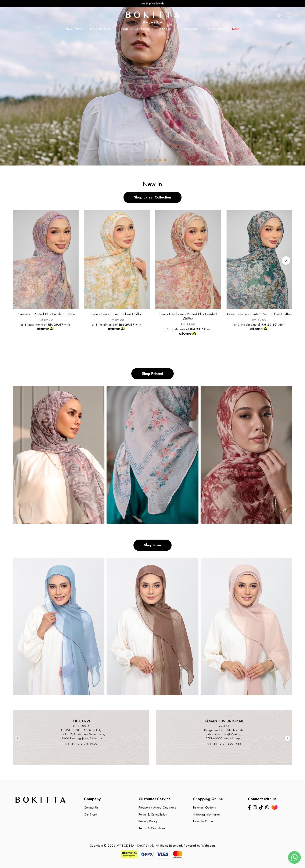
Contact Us (91, 807)
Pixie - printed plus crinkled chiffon (117, 314)
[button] (140, 160)
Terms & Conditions (152, 828)
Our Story (90, 814)
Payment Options (204, 807)
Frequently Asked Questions (157, 807)
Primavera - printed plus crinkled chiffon (46, 314)
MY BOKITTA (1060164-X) (135, 846)
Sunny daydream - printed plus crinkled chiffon (188, 316)
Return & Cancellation (153, 814)
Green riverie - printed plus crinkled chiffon (259, 314)
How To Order (203, 821)
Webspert (208, 846)
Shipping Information (207, 814)
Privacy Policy (148, 821)
